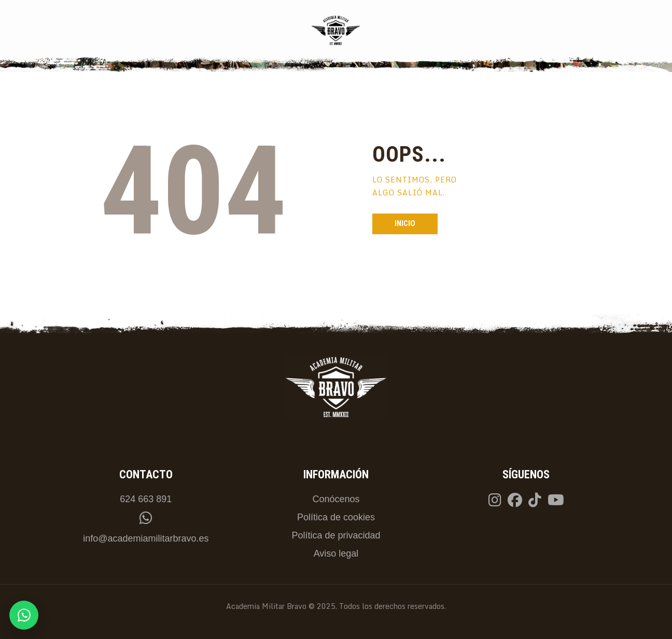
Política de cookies (336, 517)
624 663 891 (146, 499)
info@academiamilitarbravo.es (146, 538)
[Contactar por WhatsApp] (24, 615)
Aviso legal (336, 553)
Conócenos (336, 499)
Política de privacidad (336, 535)
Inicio (405, 223)
